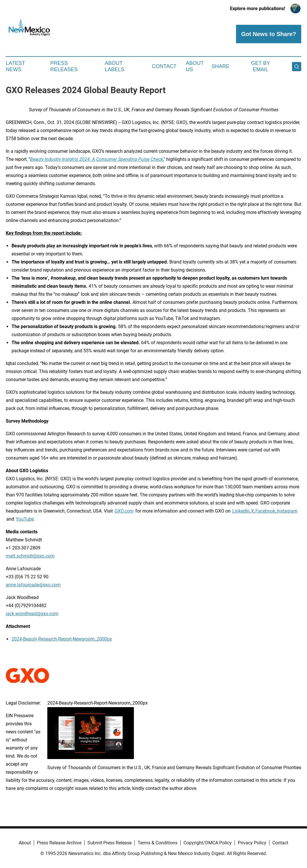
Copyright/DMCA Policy (208, 843)
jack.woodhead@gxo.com (32, 614)
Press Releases (64, 66)
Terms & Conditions (158, 843)
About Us (195, 66)
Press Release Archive (59, 843)
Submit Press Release (109, 843)
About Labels (115, 66)
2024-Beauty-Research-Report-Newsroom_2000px (62, 639)
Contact (164, 66)
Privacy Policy (252, 843)
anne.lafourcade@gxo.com (33, 585)
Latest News (15, 66)
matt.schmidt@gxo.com (30, 556)
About (25, 843)
